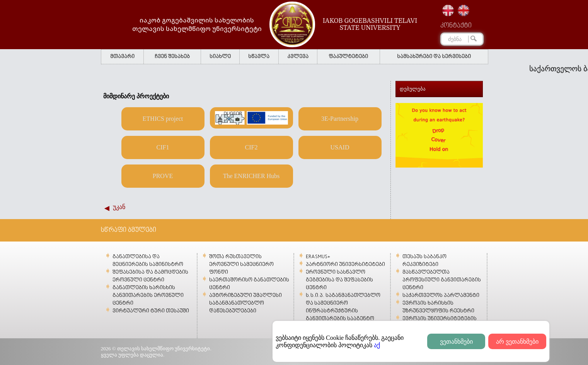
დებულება (413, 89)
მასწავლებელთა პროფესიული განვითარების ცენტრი (442, 280)
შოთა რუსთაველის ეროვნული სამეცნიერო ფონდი (241, 265)
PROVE (163, 176)
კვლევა (298, 57)
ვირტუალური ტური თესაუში (151, 311)
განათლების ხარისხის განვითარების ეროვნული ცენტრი (148, 296)
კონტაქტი (456, 26)
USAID (340, 147)
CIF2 (251, 147)
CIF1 (163, 147)
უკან (119, 207)
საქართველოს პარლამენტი (441, 296)
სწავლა (259, 57)
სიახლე (220, 57)
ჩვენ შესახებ (172, 57)
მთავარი (122, 57)
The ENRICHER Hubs (251, 176)
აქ (377, 345)
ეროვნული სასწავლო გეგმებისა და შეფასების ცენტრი (339, 280)
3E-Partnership (340, 119)
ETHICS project (163, 119)
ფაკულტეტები (348, 57)
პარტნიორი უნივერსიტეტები (345, 265)
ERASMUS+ (318, 257)
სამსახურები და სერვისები (434, 57)
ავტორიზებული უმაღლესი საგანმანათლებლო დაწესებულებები (245, 303)
